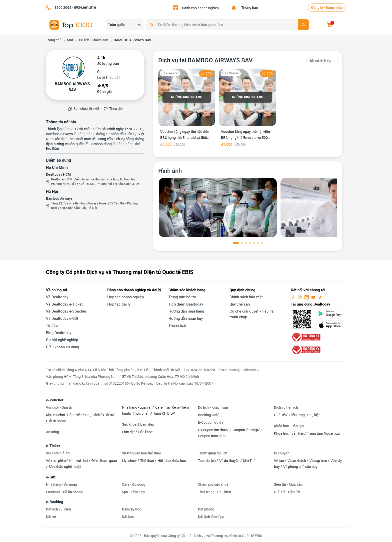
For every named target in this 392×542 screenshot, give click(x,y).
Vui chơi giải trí (58, 453)
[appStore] (331, 325)
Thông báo (249, 8)
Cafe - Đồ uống (134, 484)
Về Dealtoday (57, 297)
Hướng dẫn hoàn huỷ (186, 319)
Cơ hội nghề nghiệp (62, 340)
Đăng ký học (131, 509)
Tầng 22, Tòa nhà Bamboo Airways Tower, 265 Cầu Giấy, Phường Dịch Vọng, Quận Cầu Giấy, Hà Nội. (94, 206)
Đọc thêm (52, 149)
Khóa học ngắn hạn (289, 433)
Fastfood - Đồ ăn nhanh (64, 492)
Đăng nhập (334, 8)
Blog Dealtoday (59, 333)
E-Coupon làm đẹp (244, 430)
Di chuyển (282, 453)
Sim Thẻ (249, 461)
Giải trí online (56, 421)
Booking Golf (208, 415)
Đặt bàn (128, 517)
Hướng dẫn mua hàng (186, 311)
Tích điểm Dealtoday (186, 304)
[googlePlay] (331, 314)
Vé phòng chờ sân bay (300, 467)
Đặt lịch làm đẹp (211, 517)
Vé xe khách (297, 461)
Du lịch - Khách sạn (213, 407)
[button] (236, 243)
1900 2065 (63, 8)
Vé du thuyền (230, 461)
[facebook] (293, 297)
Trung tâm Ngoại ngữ (323, 433)
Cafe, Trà (162, 407)
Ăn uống (52, 432)
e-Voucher (55, 400)
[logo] (71, 24)
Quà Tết (280, 415)
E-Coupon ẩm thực (212, 430)
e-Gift (51, 477)
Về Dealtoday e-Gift (62, 319)
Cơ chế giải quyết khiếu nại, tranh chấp (252, 314)
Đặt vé (51, 517)
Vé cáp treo (319, 461)
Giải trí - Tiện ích (287, 492)
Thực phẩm (142, 413)
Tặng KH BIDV (164, 413)
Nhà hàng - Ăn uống (61, 484)
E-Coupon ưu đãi (211, 422)
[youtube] (314, 297)
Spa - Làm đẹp (133, 492)
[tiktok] (320, 297)
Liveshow (130, 461)
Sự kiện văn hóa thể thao (141, 453)
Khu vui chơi (79, 461)
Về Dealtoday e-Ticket (64, 304)
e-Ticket (53, 446)
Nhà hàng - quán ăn (137, 407)
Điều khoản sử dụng (62, 347)
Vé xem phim (56, 461)
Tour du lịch (207, 461)
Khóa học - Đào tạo (289, 426)
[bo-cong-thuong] (306, 337)
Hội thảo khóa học (172, 461)
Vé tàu (279, 461)
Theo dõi (116, 109)
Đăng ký (317, 8)
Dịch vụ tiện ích (286, 407)
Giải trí (108, 415)
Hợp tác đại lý (119, 304)
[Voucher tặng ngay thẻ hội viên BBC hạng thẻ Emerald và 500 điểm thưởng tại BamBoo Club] (187, 109)
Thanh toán (178, 326)
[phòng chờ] (218, 207)
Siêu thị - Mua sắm (289, 484)
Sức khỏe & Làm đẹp (138, 424)
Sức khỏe (145, 432)
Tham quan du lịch (213, 453)
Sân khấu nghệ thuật (65, 467)
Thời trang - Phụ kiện (305, 415)
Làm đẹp (129, 432)
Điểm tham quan (104, 461)
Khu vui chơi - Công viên (64, 415)
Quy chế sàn (240, 304)
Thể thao (147, 461)
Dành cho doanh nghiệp (200, 8)
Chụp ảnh (93, 415)
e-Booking (55, 502)
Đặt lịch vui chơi (58, 509)
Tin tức (52, 326)
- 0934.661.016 (84, 8)
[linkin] (307, 297)
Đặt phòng (206, 509)
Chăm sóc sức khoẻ (213, 484)
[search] (303, 25)
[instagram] (300, 297)
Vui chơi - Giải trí (59, 407)
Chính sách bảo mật (246, 297)
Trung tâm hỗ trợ (182, 297)
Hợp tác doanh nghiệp (125, 297)
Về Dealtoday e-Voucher (66, 311)
